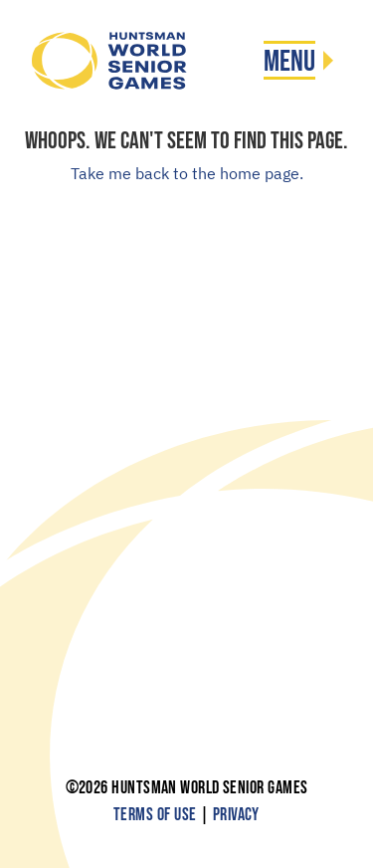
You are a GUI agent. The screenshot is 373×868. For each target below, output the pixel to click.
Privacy (236, 815)
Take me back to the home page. (187, 173)
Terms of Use (155, 815)
